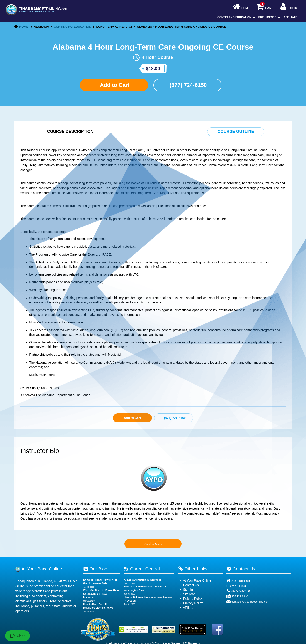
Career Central (142, 569)
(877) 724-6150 (188, 85)
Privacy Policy (193, 603)
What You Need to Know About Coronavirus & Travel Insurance (101, 594)
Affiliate (290, 17)
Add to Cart (114, 85)
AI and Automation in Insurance (142, 580)
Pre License (269, 17)
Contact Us (188, 585)
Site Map (187, 594)
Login (288, 7)
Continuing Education (236, 17)
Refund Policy (193, 599)
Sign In (186, 590)
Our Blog (95, 569)
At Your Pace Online (195, 580)
